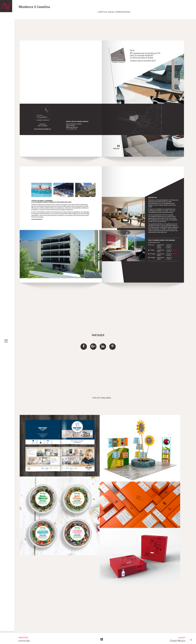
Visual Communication (177, 8)
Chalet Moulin (175, 637)
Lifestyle (161, 8)
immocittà (33, 637)
